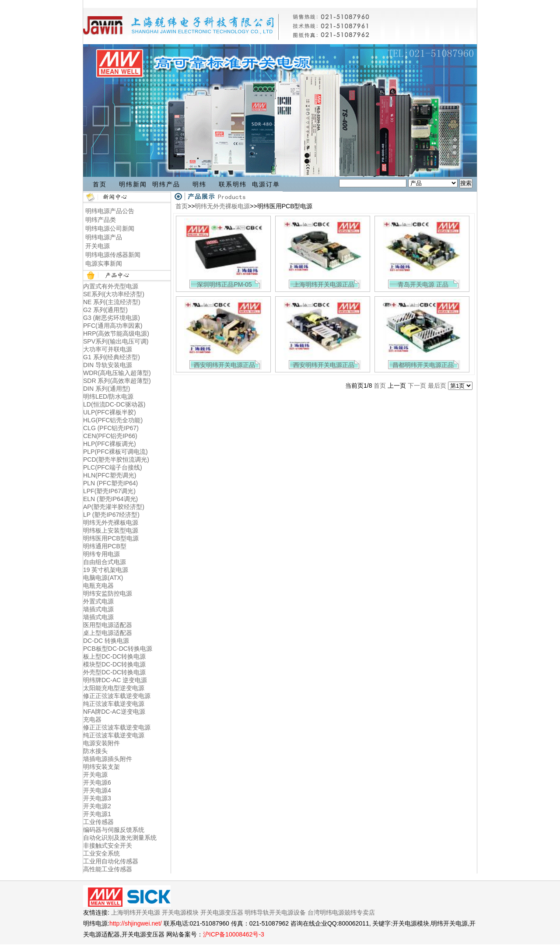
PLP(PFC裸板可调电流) (115, 452)
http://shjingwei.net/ (136, 923)
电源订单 (266, 184)
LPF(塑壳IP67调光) (109, 491)
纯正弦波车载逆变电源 (114, 704)
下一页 (417, 386)
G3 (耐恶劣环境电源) (112, 318)
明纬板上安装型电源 (111, 530)
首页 (100, 184)
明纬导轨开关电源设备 (275, 912)
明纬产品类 (101, 220)
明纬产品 (166, 184)
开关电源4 (97, 790)
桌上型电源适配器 (108, 633)
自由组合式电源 (105, 562)
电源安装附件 (101, 743)
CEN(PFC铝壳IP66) (110, 436)
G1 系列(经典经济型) (112, 357)
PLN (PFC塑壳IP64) (110, 483)
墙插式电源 (98, 609)
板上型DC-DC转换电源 (114, 656)
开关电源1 (97, 814)
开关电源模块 (180, 912)
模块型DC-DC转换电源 (114, 664)
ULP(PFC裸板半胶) (110, 412)
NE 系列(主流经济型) (112, 302)
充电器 (92, 719)
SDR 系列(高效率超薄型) (117, 381)
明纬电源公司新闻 (110, 228)
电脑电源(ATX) (103, 578)
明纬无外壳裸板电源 (111, 523)
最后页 (437, 386)
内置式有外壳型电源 (111, 286)
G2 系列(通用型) (105, 310)
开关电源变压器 (222, 912)
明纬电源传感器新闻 (113, 255)
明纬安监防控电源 (108, 593)
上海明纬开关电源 (136, 912)
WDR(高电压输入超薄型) (117, 373)
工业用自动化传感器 (111, 861)
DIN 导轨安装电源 (108, 365)
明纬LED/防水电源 (108, 396)
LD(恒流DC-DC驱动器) (114, 404)
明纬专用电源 (101, 554)
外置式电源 (98, 601)
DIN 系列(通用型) (107, 389)
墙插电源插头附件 (108, 759)
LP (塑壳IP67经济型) (111, 515)
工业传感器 (98, 822)
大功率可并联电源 (108, 349)
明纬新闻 (133, 184)
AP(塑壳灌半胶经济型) (114, 507)
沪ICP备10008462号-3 (234, 934)
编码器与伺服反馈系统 (114, 830)
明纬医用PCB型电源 (111, 538)
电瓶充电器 (98, 586)
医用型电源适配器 (108, 625)
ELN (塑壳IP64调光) (110, 499)
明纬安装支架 (101, 767)
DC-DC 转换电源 (106, 641)
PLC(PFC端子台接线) (113, 467)
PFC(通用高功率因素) (113, 326)
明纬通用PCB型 (105, 546)
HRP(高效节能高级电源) (116, 333)
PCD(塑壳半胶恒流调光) (116, 459)
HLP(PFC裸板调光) (110, 444)
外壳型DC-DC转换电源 (114, 672)
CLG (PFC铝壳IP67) (111, 428)
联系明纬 (233, 184)
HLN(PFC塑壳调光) (110, 475)
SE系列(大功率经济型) (114, 294)
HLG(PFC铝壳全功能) (113, 420)
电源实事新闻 (104, 263)
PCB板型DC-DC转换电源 (118, 649)
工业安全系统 (101, 853)
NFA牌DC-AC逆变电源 (114, 712)
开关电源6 (97, 782)
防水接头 (95, 751)
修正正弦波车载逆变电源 (117, 696)
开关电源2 (97, 806)
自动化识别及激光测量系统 (120, 838)
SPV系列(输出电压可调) (116, 341)
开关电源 (98, 246)
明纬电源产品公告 (110, 211)
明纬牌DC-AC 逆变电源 (115, 680)
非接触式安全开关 (108, 845)
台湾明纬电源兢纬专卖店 (341, 912)
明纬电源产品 (104, 237)
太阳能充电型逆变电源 (114, 688)
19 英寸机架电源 (106, 570)
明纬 (199, 184)
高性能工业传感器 (108, 869)
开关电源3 (97, 798)
